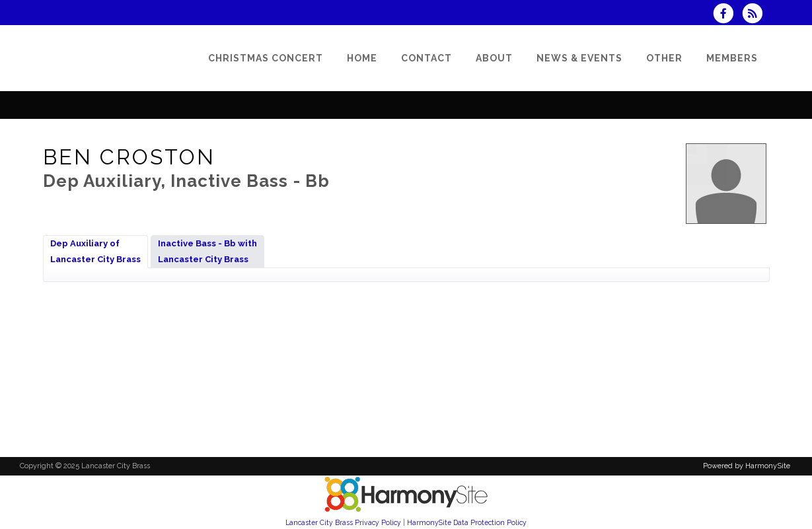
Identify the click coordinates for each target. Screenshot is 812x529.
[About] (494, 58)
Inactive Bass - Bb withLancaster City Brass (207, 251)
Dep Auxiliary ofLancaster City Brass (95, 251)
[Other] (664, 58)
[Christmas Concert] (266, 58)
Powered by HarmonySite (747, 466)
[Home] (362, 58)
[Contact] (426, 58)
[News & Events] (579, 58)
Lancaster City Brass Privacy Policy (343, 522)
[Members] (732, 58)
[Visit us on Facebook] (727, 15)
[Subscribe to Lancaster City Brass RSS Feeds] (756, 15)
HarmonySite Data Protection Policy (467, 522)
